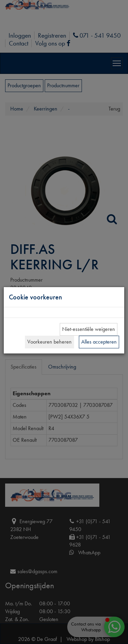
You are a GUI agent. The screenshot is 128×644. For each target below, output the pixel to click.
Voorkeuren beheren (49, 342)
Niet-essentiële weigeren (89, 329)
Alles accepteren (99, 342)
